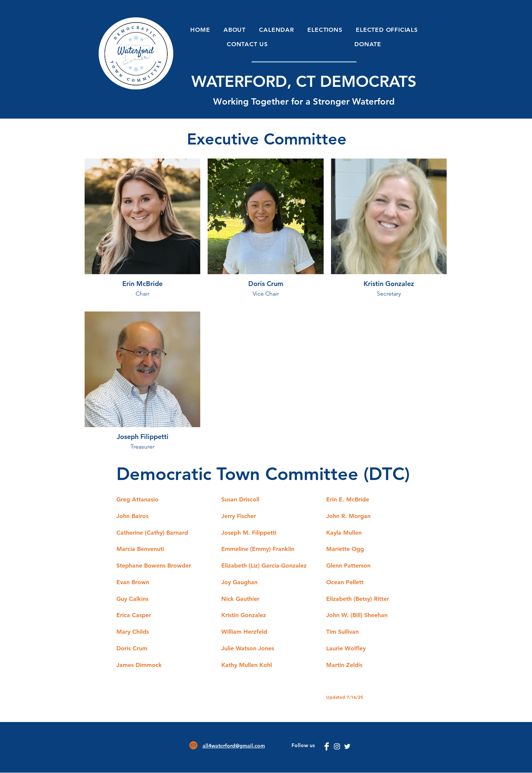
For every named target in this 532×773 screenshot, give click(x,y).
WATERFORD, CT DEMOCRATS (304, 81)
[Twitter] (347, 746)
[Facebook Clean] (327, 746)
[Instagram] (337, 746)
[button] (235, 30)
